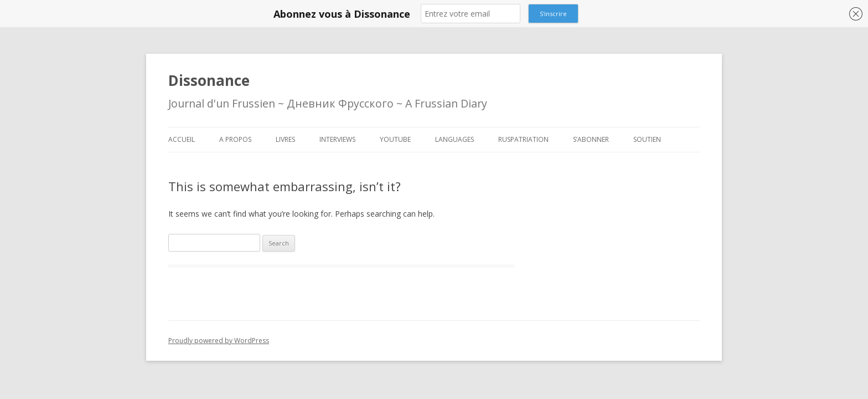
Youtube (395, 139)
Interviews (337, 139)
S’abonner (591, 139)
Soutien (647, 139)
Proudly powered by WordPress (219, 341)
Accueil (182, 139)
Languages (454, 139)
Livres (285, 139)
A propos (235, 139)
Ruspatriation (523, 139)
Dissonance (209, 80)
